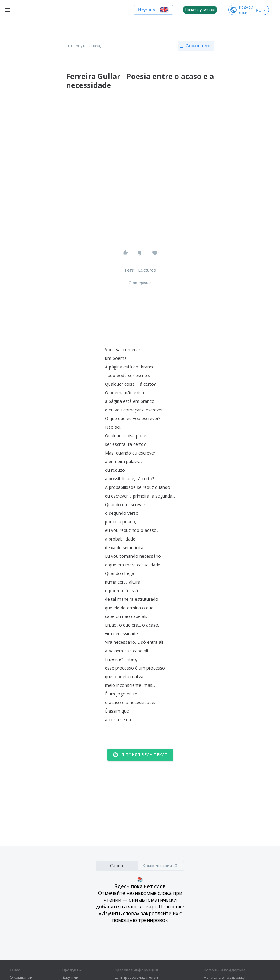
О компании (21, 978)
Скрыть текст (196, 46)
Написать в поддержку (224, 978)
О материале (140, 283)
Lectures (147, 270)
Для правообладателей (136, 978)
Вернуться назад (84, 46)
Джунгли (70, 978)
